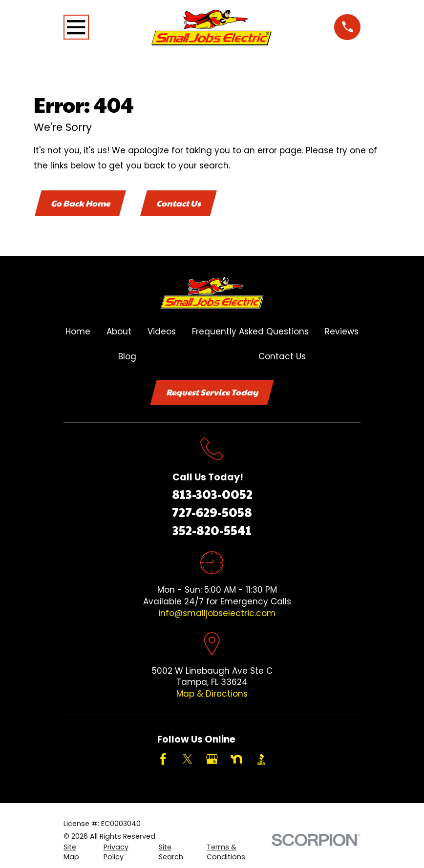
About (119, 332)
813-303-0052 (212, 495)
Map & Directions (212, 694)
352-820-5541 (212, 530)
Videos (162, 332)
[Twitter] (188, 760)
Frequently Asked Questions (250, 332)
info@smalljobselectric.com (217, 614)
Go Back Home (80, 203)
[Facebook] (163, 760)
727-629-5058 (212, 512)
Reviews (342, 332)
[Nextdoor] (236, 760)
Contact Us (180, 203)
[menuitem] (78, 853)
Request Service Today (212, 393)
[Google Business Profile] (212, 760)
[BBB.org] (261, 760)
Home (78, 332)
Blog (127, 356)
